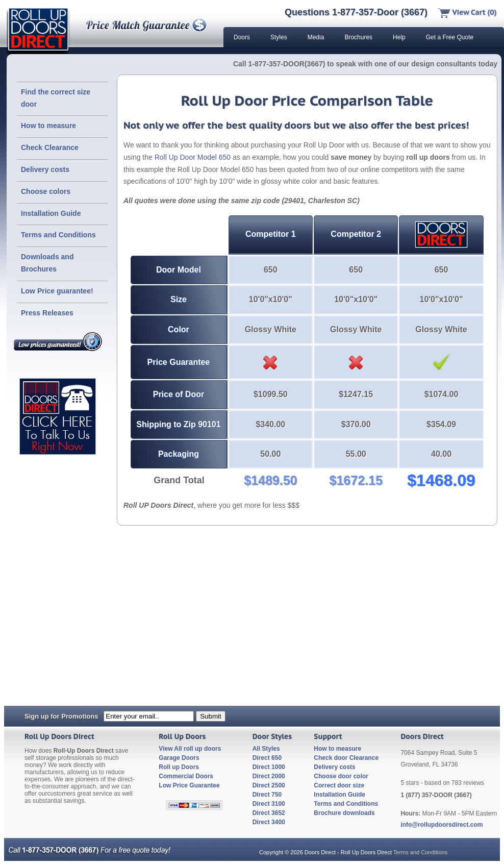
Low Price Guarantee (189, 785)
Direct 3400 (269, 822)
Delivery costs (45, 169)
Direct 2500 (269, 785)
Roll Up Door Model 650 (193, 157)
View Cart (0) (467, 12)
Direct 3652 (269, 813)
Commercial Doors (186, 776)
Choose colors (46, 191)
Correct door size (339, 785)
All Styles (266, 749)
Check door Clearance (346, 758)
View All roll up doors (190, 749)
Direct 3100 (269, 804)
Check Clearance (50, 147)
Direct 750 (267, 795)
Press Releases (47, 313)
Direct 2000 (269, 776)
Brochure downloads (344, 813)
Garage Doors (179, 758)
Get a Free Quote (450, 37)
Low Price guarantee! (57, 291)
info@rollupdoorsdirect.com (442, 825)
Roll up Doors (179, 767)
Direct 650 (267, 758)
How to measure (48, 126)
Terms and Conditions (58, 235)
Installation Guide (51, 213)
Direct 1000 (269, 767)
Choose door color (341, 776)
